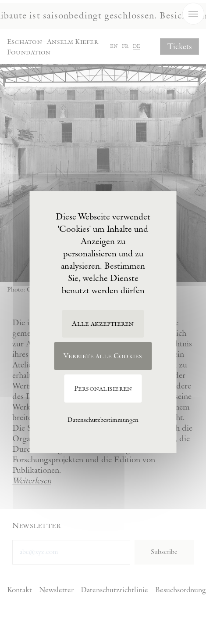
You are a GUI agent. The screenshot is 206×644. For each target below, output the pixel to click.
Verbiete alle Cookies (103, 356)
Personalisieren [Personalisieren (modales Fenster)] (103, 389)
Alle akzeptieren (103, 324)
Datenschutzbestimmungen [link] (103, 420)
